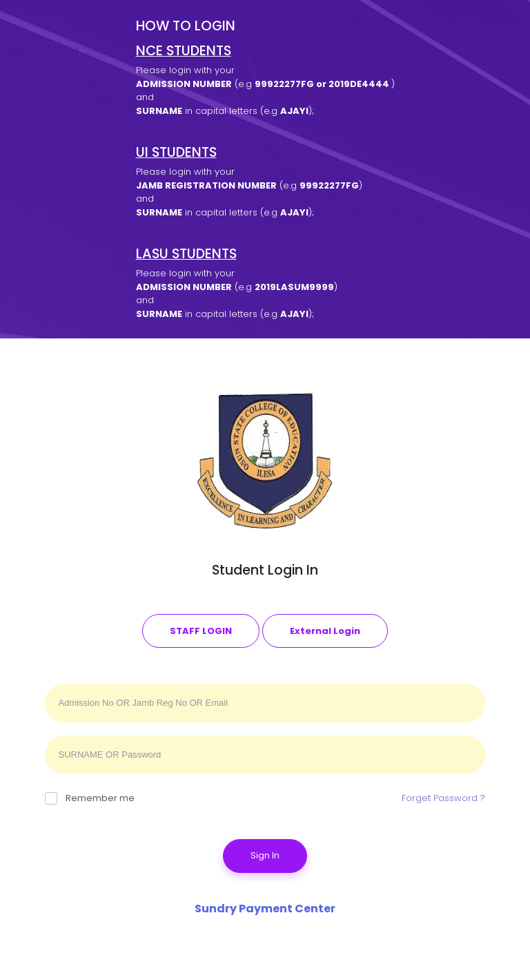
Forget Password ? (443, 798)
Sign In (265, 855)
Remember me (90, 798)
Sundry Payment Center (265, 909)
